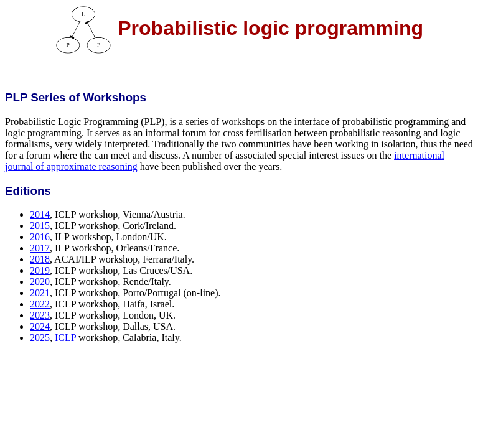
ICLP (65, 338)
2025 (40, 338)
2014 (40, 214)
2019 (40, 270)
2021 (40, 293)
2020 (40, 282)
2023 (40, 315)
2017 (40, 248)
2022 (40, 304)
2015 (40, 226)
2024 (40, 326)
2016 (40, 237)
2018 (40, 259)
